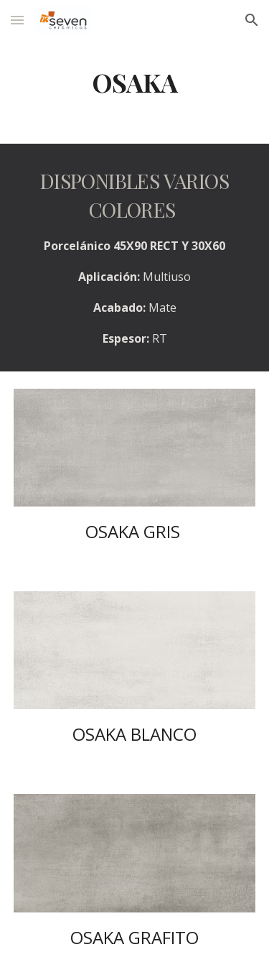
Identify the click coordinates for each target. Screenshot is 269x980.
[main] (135, 83)
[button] (17, 20)
